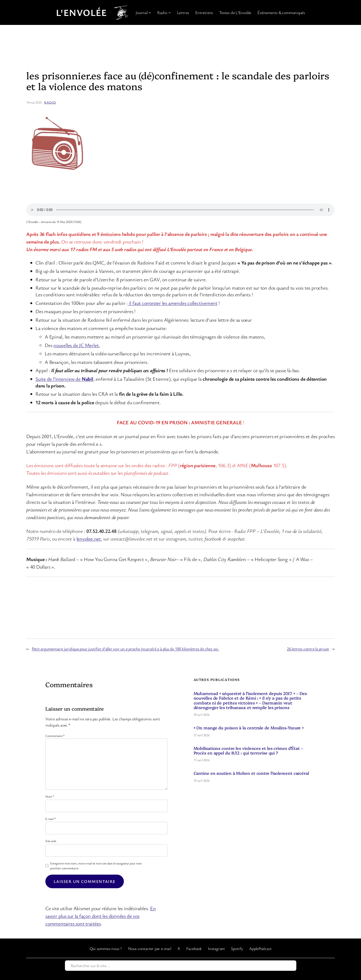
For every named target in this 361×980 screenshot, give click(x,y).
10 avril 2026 (202, 780)
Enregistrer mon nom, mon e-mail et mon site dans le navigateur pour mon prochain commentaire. (96, 866)
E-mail (51, 819)
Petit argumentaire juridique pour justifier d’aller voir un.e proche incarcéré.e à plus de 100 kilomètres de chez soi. (125, 649)
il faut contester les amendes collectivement (173, 303)
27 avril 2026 (202, 735)
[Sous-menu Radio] (170, 13)
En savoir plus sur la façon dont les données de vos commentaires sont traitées (100, 916)
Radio (50, 102)
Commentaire (55, 736)
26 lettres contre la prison (308, 649)
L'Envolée (82, 12)
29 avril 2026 (202, 714)
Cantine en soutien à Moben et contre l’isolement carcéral (251, 773)
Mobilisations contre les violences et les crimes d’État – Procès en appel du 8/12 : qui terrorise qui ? (248, 751)
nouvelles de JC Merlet (76, 345)
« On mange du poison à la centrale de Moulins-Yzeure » (249, 728)
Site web (51, 841)
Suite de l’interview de (64, 379)
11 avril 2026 (202, 760)
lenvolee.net (89, 539)
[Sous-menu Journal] (150, 13)
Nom (50, 796)
